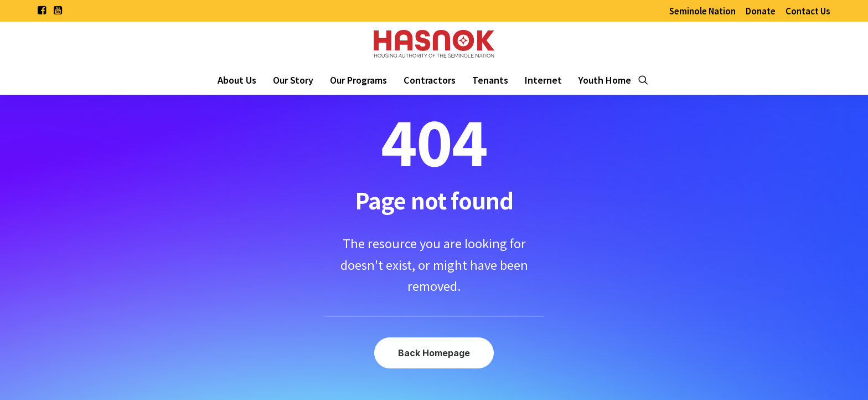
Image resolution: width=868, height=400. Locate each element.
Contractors (430, 80)
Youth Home (605, 80)
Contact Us (808, 11)
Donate (761, 11)
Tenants (490, 80)
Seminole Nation (702, 11)
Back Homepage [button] (434, 353)
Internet (543, 80)
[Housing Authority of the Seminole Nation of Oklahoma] (434, 43)
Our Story (293, 80)
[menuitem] (702, 11)
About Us (237, 80)
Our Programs (358, 80)
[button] (42, 10)
